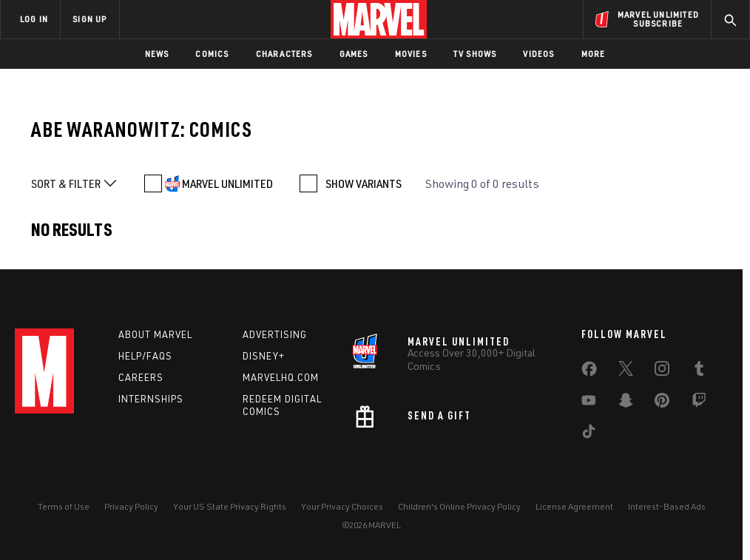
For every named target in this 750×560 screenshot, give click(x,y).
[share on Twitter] (626, 371)
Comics (212, 54)
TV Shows (475, 54)
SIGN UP (89, 19)
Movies (411, 54)
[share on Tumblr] (699, 371)
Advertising (275, 334)
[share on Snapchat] (626, 403)
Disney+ (264, 356)
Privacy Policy (131, 506)
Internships (151, 399)
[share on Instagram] (662, 371)
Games (354, 54)
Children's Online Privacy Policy (459, 506)
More (594, 54)
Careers (141, 377)
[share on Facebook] (589, 372)
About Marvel (155, 334)
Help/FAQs (145, 356)
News (157, 54)
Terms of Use (64, 506)
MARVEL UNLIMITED (227, 183)
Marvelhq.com (281, 377)
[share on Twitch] (699, 403)
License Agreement (574, 506)
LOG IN (34, 19)
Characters (284, 54)
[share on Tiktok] (589, 434)
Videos (538, 54)
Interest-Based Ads (667, 506)
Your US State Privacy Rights (230, 506)
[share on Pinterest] (662, 403)
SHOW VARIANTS (364, 183)
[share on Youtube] (589, 403)
